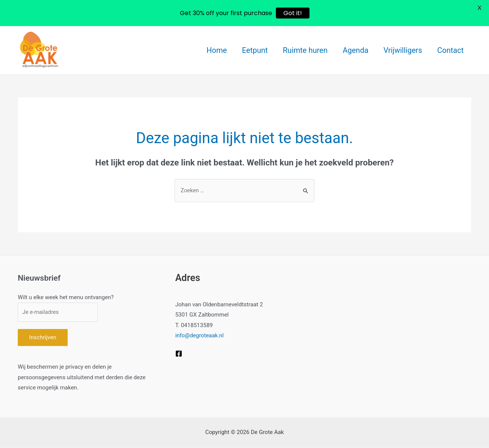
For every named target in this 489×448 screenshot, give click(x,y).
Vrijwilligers (403, 50)
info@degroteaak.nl (200, 335)
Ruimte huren (305, 50)
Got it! (293, 13)
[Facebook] (179, 354)
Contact (450, 50)
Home (217, 50)
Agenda (356, 50)
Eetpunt (255, 50)
